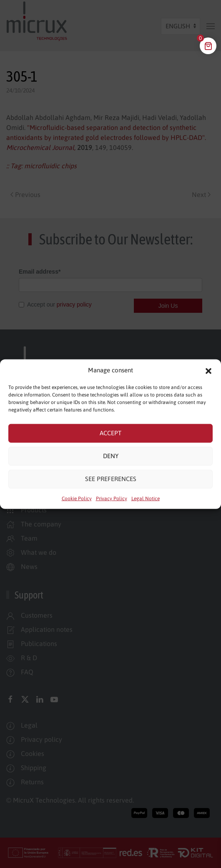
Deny (111, 456)
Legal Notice (146, 498)
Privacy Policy (112, 498)
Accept (110, 433)
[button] (208, 370)
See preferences (111, 479)
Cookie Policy (77, 498)
